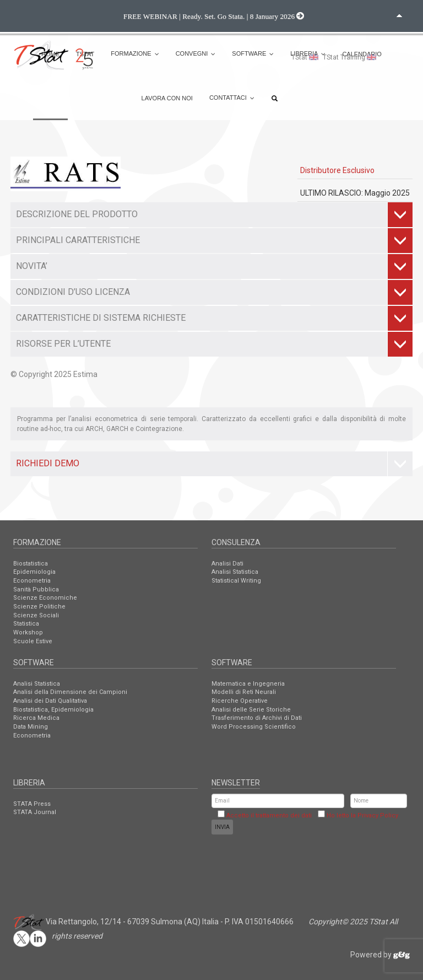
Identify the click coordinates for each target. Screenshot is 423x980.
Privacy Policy (378, 815)
